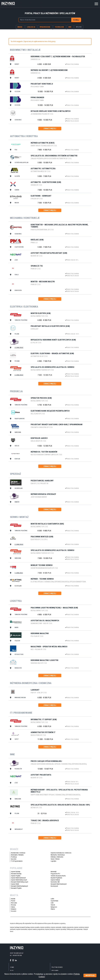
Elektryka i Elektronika (57, 857)
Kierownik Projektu (16, 888)
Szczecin (14, 911)
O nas (12, 967)
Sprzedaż (14, 859)
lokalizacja (31, 27)
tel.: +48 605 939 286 (16, 956)
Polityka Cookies (57, 967)
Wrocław (13, 905)
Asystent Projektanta (56, 878)
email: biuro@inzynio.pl (17, 953)
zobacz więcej (50, 128)
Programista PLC (55, 874)
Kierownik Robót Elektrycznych (20, 882)
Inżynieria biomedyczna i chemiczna (61, 853)
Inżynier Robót (15, 884)
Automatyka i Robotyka (17, 855)
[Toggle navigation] (96, 4)
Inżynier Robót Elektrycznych (19, 880)
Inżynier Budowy (16, 872)
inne (70, 27)
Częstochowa (54, 901)
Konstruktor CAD (55, 882)
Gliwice (53, 909)
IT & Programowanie (17, 861)
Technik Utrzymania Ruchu (58, 876)
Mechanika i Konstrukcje (58, 855)
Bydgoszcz (54, 907)
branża (20, 27)
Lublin (52, 899)
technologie (59, 27)
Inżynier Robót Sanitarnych (18, 878)
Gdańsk (53, 905)
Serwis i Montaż (55, 859)
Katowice (14, 909)
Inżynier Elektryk (55, 880)
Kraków (13, 899)
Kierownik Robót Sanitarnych (59, 884)
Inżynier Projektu (16, 876)
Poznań (13, 901)
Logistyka (53, 861)
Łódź (52, 903)
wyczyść (79, 27)
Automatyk (54, 872)
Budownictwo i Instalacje (18, 853)
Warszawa (14, 903)
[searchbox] (44, 20)
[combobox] (45, 20)
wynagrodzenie (45, 27)
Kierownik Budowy (16, 874)
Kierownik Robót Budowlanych (19, 886)
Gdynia (13, 907)
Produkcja (14, 857)
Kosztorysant (54, 886)
